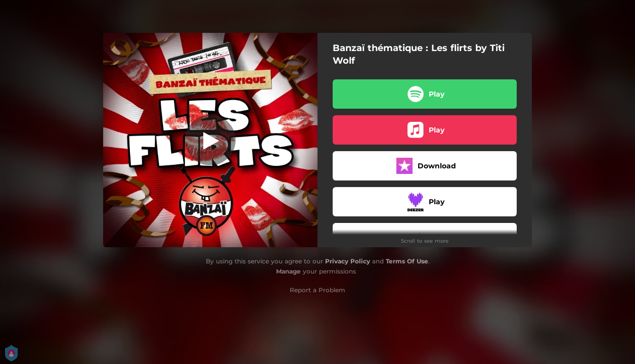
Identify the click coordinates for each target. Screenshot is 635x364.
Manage (288, 271)
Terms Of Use (407, 261)
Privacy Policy (348, 261)
